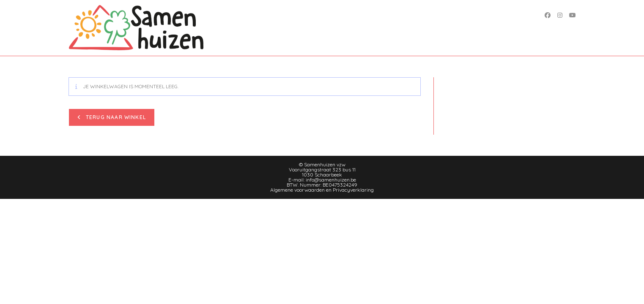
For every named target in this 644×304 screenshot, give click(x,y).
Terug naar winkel (115, 117)
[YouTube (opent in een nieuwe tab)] (573, 15)
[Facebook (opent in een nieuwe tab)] (548, 15)
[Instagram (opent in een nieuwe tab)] (560, 15)
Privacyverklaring (353, 190)
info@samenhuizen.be (331, 180)
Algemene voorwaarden (297, 190)
